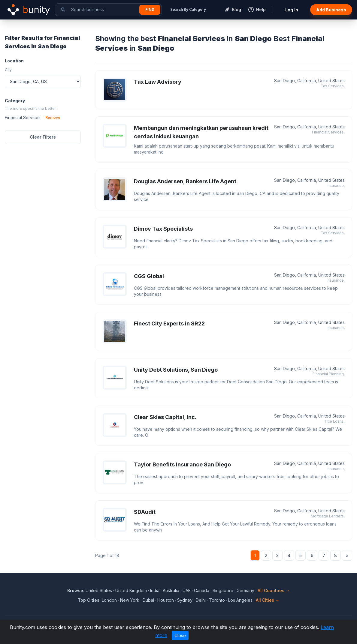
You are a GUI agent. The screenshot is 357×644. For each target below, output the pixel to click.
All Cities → (268, 600)
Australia (171, 590)
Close (180, 635)
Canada (202, 590)
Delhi (201, 600)
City (8, 70)
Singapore (223, 590)
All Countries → (274, 590)
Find (150, 9)
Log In (292, 10)
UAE (187, 590)
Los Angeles (240, 600)
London (109, 600)
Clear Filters (43, 137)
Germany (245, 590)
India (155, 590)
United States (99, 590)
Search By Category (188, 9)
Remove (53, 117)
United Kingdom (131, 590)
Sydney (185, 600)
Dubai (148, 600)
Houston (166, 600)
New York (130, 600)
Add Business (331, 10)
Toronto (217, 600)
